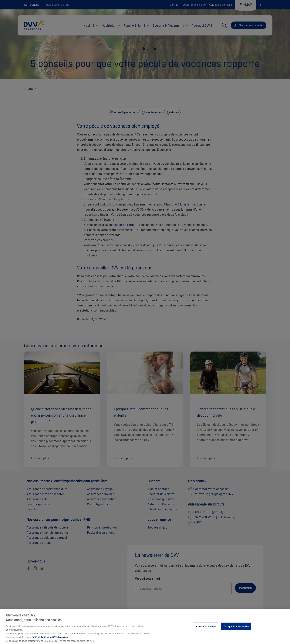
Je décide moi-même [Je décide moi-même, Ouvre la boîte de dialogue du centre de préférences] (205, 630)
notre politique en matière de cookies (50, 641)
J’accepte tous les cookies (236, 630)
